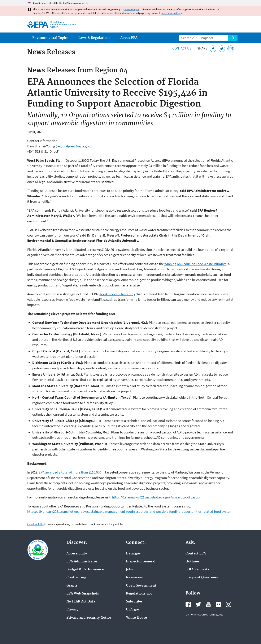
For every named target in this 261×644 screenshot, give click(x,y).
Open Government (141, 586)
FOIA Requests (197, 570)
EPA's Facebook (188, 604)
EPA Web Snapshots (83, 594)
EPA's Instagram (229, 604)
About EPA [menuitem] (129, 38)
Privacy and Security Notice (89, 618)
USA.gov (133, 610)
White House (136, 618)
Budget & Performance (85, 570)
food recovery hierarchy (117, 294)
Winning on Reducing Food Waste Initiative (195, 264)
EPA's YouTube (208, 604)
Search (233, 38)
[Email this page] (231, 49)
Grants (72, 586)
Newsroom (135, 578)
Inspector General (141, 562)
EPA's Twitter (198, 604)
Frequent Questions (202, 578)
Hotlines (193, 562)
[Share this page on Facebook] (213, 49)
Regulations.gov (139, 594)
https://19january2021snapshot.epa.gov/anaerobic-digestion (157, 497)
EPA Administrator (82, 562)
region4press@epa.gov (74, 146)
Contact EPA (196, 554)
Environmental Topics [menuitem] (50, 38)
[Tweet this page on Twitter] (222, 49)
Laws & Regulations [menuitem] (94, 38)
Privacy (72, 610)
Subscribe (134, 602)
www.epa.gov (132, 9)
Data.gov (133, 554)
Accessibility (77, 554)
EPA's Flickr (218, 604)
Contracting (76, 578)
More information (171, 13)
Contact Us (182, 48)
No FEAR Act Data (81, 602)
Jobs (129, 570)
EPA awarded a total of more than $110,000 (70, 472)
